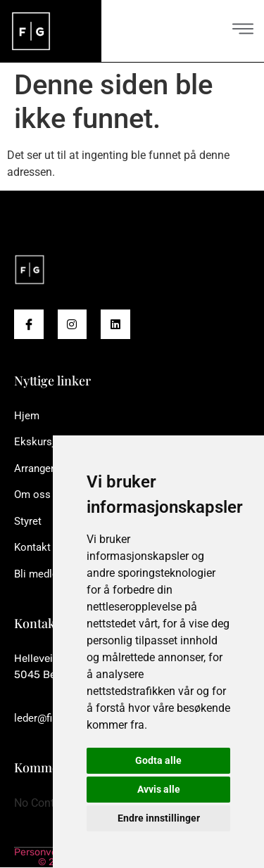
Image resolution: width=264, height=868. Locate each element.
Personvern (40, 852)
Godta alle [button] (158, 760)
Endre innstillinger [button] (159, 818)
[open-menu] (243, 31)
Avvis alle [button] (159, 789)
